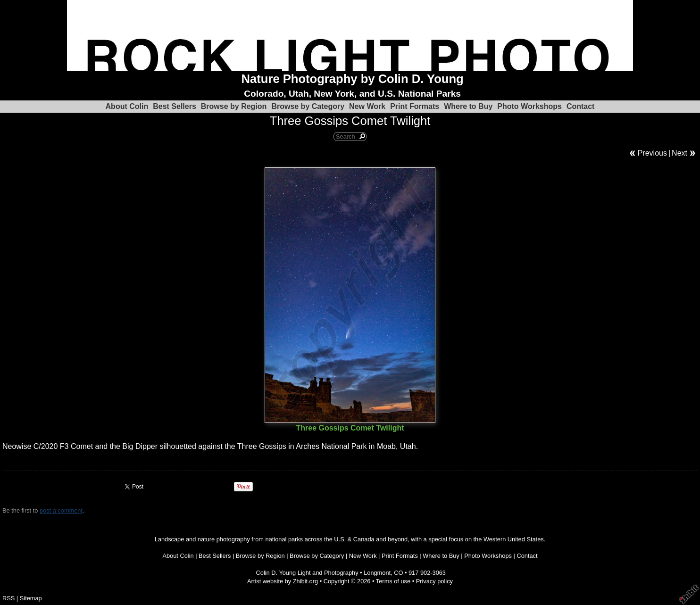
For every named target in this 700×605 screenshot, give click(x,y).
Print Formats (415, 106)
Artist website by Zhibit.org (283, 581)
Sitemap (31, 598)
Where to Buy (468, 106)
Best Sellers (175, 106)
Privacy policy (434, 581)
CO (398, 573)
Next (679, 153)
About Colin (127, 106)
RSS (8, 598)
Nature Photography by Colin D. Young (353, 79)
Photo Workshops (529, 106)
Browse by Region (234, 106)
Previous (652, 153)
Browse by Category (308, 106)
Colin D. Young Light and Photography (307, 573)
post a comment (61, 510)
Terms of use (393, 581)
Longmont (377, 573)
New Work (367, 106)
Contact (581, 106)
